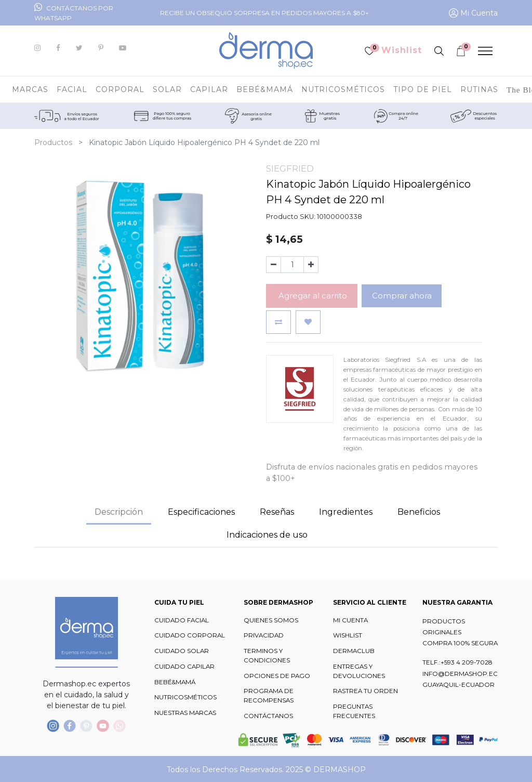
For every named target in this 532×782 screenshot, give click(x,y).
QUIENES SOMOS (271, 620)
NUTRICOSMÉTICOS (185, 697)
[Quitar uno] (274, 265)
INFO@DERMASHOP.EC (460, 674)
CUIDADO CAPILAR (184, 667)
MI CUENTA (350, 620)
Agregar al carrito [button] (312, 296)
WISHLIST (348, 635)
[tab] (346, 513)
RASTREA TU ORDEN (365, 691)
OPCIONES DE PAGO (277, 676)
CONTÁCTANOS (268, 716)
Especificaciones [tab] (201, 512)
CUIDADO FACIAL (182, 620)
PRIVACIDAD (264, 635)
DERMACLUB (354, 651)
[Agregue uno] (311, 265)
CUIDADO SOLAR (182, 651)
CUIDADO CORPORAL (190, 635)
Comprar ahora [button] (402, 296)
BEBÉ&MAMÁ (175, 682)
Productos (53, 142)
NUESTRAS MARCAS (185, 713)
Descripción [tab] (119, 512)
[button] (278, 322)
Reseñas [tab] (277, 512)
